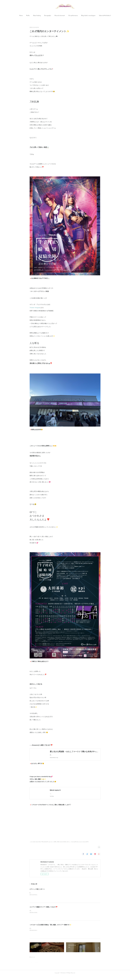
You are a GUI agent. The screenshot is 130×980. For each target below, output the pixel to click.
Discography (48, 16)
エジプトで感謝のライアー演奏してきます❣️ (44, 911)
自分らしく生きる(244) (72, 846)
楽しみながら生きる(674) (83, 846)
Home (21, 16)
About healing (37, 16)
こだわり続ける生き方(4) (35, 846)
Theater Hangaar (35, 308)
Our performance (73, 16)
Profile (28, 16)
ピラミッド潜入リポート (37, 893)
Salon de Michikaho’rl (105, 16)
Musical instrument (60, 16)
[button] (21, 16)
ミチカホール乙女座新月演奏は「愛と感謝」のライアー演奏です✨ (50, 929)
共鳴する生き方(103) (61, 846)
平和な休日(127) (45, 846)
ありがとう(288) (53, 846)
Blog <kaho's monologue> (88, 16)
